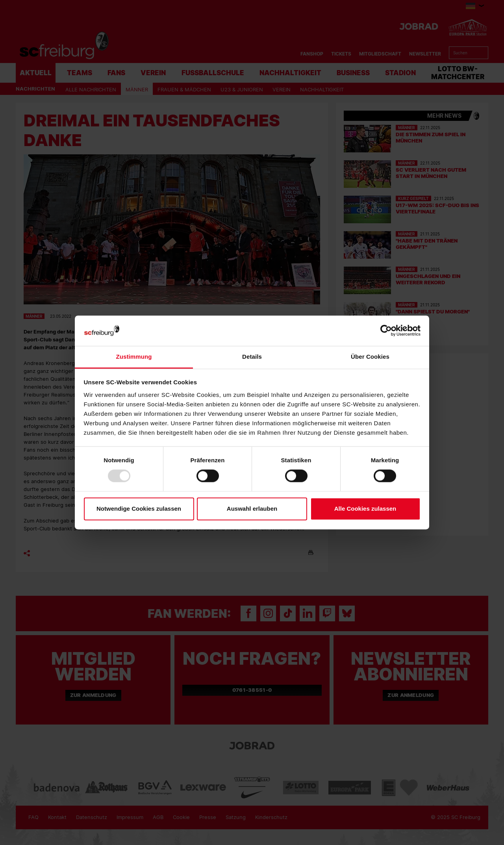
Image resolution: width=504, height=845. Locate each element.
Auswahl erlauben (252, 509)
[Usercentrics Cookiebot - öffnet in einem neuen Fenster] (386, 331)
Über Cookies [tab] (370, 357)
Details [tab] (252, 357)
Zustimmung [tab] (134, 357)
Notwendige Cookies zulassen (139, 509)
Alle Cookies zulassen (365, 509)
